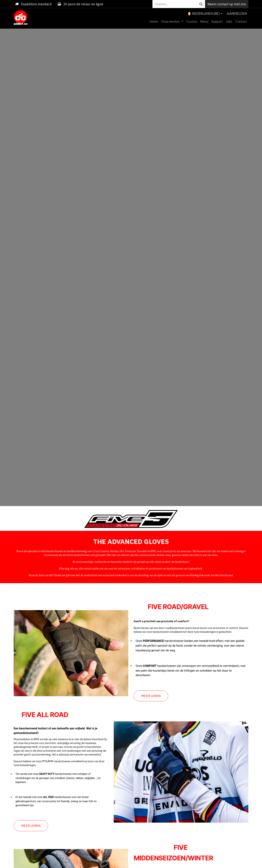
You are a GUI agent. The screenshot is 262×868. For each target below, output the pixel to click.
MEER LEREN (151, 696)
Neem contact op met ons (227, 4)
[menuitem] (154, 21)
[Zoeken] (201, 4)
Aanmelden (237, 13)
